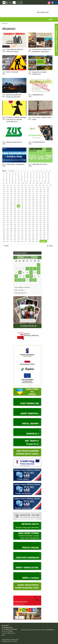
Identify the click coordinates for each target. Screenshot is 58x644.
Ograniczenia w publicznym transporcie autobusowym (14, 96)
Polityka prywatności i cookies (10, 641)
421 (48, 233)
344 (4, 223)
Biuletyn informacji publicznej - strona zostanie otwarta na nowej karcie (27, 331)
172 (40, 194)
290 (44, 212)
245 (22, 206)
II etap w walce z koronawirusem (15, 164)
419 (40, 233)
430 (33, 235)
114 (22, 185)
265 (48, 208)
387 (19, 229)
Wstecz (7, 246)
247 (30, 206)
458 (40, 239)
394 (44, 229)
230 (15, 204)
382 (48, 227)
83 (16, 181)
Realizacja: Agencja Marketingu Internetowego (33, 630)
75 (40, 179)
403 (30, 231)
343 (48, 221)
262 (37, 208)
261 (33, 208)
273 (30, 210)
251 (44, 206)
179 (19, 196)
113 (18, 185)
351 (30, 223)
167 (22, 194)
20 (19, 173)
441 (26, 237)
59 (40, 177)
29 (46, 173)
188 (4, 198)
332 (8, 221)
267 (8, 210)
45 (46, 175)
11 (41, 171)
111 (11, 185)
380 (40, 227)
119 (40, 185)
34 (13, 175)
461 (4, 241)
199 (44, 198)
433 (44, 235)
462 (8, 241)
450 (11, 239)
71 (28, 179)
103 (30, 183)
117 (32, 185)
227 (4, 204)
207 (26, 200)
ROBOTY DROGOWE (12, 72)
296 (19, 214)
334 (15, 221)
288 (37, 212)
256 (15, 208)
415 (26, 233)
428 (26, 235)
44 (43, 175)
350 (26, 223)
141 (22, 189)
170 (33, 194)
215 (8, 202)
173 (44, 194)
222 (33, 202)
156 (30, 191)
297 (22, 214)
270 (19, 210)
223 (37, 202)
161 (48, 191)
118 (36, 185)
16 (7, 173)
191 (15, 198)
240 (4, 206)
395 (48, 229)
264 (44, 208)
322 (19, 218)
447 (48, 237)
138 (11, 189)
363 (26, 225)
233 (26, 204)
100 (19, 183)
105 (37, 183)
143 (30, 189)
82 (13, 181)
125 (11, 187)
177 (11, 196)
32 (7, 175)
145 (37, 189)
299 (30, 214)
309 (19, 216)
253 (4, 208)
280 (8, 212)
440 (22, 237)
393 (40, 229)
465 (19, 241)
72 (31, 179)
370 (4, 227)
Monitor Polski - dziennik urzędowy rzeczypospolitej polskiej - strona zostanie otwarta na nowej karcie (27, 512)
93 (46, 181)
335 (19, 221)
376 (26, 227)
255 (11, 208)
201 (4, 200)
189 (8, 198)
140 (19, 189)
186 (44, 196)
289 (40, 212)
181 (26, 196)
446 (44, 237)
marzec (40, 257)
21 (22, 173)
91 (40, 181)
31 (4, 175)
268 (11, 210)
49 (10, 177)
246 (26, 206)
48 (7, 177)
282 (15, 212)
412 (15, 233)
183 (33, 196)
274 (33, 210)
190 (11, 198)
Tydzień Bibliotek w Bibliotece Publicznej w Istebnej (15, 50)
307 (11, 216)
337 (26, 221)
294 (11, 214)
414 (22, 233)
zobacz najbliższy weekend (22, 287)
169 (30, 194)
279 (4, 212)
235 (33, 204)
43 (40, 175)
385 (11, 229)
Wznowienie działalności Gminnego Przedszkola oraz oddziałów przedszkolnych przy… (16, 119)
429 (30, 235)
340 (37, 221)
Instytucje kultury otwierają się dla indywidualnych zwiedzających (42, 50)
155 (26, 191)
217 (15, 202)
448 (4, 239)
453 (22, 239)
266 (4, 210)
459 (44, 239)
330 (48, 218)
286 (30, 212)
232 (22, 204)
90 (37, 181)
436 (8, 237)
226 (48, 202)
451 (15, 239)
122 (50, 185)
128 (22, 187)
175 (4, 196)
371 (8, 227)
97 (10, 183)
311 (26, 216)
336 (22, 221)
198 (40, 198)
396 (4, 231)
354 (40, 223)
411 (11, 233)
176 (8, 196)
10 (38, 171)
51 (16, 177)
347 (15, 223)
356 (48, 223)
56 (31, 177)
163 (8, 194)
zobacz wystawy (19, 290)
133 (40, 187)
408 (48, 231)
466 (22, 241)
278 (48, 210)
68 (19, 179)
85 (22, 181)
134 (44, 187)
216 (11, 202)
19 (16, 173)
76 (43, 179)
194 (26, 198)
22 (25, 173)
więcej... (4, 635)
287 (33, 212)
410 (8, 233)
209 (33, 200)
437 (11, 237)
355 (44, 223)
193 (22, 198)
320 (11, 218)
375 (22, 227)
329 (44, 218)
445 (40, 237)
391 (33, 229)
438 (15, 237)
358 (8, 225)
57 (34, 177)
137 (8, 189)
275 (37, 210)
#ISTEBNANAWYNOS (39, 142)
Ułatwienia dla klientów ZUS (14, 142)
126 (15, 187)
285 (26, 212)
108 (48, 183)
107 (45, 183)
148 (48, 189)
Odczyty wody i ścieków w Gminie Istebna (42, 118)
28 (43, 173)
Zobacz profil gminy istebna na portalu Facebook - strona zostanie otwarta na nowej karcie (52, 3)
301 (37, 214)
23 (28, 173)
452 (19, 239)
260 (30, 208)
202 (8, 200)
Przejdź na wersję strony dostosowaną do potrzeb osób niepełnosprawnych (7, 2)
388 (22, 229)
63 (4, 179)
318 (4, 218)
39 (28, 175)
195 (30, 198)
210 (37, 200)
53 (22, 177)
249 (37, 206)
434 (48, 235)
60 (43, 177)
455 (30, 239)
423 (8, 235)
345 (8, 223)
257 (19, 208)
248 (33, 206)
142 (26, 189)
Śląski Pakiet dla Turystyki (40, 164)
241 (8, 206)
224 (40, 202)
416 (29, 233)
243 (15, 206)
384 (8, 229)
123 (4, 187)
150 (8, 191)
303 (44, 214)
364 (30, 225)
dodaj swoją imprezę (20, 293)
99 (16, 183)
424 (11, 235)
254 (8, 208)
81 (10, 181)
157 (33, 191)
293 (8, 214)
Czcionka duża (21, 2)
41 (34, 175)
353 (37, 223)
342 (44, 221)
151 (11, 191)
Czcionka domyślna (14, 2)
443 (33, 237)
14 (50, 171)
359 (11, 225)
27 (40, 173)
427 (22, 235)
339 (33, 221)
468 (30, 241)
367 (40, 225)
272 (26, 210)
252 (48, 206)
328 (40, 218)
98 (13, 183)
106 (41, 183)
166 (19, 194)
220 (26, 202)
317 (48, 216)
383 (4, 229)
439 (19, 237)
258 (22, 208)
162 (4, 194)
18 (13, 173)
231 (19, 204)
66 (13, 179)
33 (10, 175)
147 (44, 189)
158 (37, 191)
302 (40, 214)
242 (11, 206)
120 (43, 185)
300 (33, 214)
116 (29, 185)
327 (37, 218)
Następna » (43, 241)
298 (26, 214)
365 (33, 225)
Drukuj (51, 246)
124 (8, 187)
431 (37, 235)
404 (33, 231)
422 (4, 235)
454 (26, 239)
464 (15, 241)
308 (15, 216)
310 (22, 216)
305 (4, 216)
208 (30, 200)
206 (22, 200)
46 (49, 175)
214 (4, 202)
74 (37, 179)
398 (11, 231)
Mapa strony (10, 2)
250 (40, 206)
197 (37, 198)
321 (15, 218)
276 (40, 210)
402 (26, 231)
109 (4, 185)
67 (16, 179)
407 (44, 231)
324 (26, 218)
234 (30, 204)
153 (19, 191)
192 (19, 198)
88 (31, 181)
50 (13, 177)
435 (4, 237)
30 (49, 173)
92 (43, 181)
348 (19, 223)
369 (48, 225)
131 (33, 187)
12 (44, 171)
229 (11, 204)
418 (37, 233)
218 (19, 202)
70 (25, 179)
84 (19, 181)
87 (28, 181)
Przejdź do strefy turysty (56, 40)
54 (25, 177)
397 (8, 231)
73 (34, 179)
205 (19, 200)
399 (15, 231)
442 (30, 237)
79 (4, 181)
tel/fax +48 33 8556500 (7, 631)
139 (15, 189)
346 (11, 223)
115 (25, 185)
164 (11, 194)
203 (11, 200)
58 (37, 177)
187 (48, 196)
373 (15, 227)
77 (46, 179)
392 (37, 229)
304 (48, 214)
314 (37, 216)
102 (26, 183)
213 (48, 200)
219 (22, 202)
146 (40, 189)
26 (37, 173)
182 (30, 196)
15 (4, 173)
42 (37, 175)
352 (33, 223)
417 (33, 233)
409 (4, 233)
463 (11, 241)
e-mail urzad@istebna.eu (8, 633)
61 (46, 177)
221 (30, 202)
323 (22, 218)
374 (19, 227)
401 (22, 231)
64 (7, 179)
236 (37, 204)
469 (33, 241)
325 (30, 218)
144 (33, 189)
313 (33, 216)
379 (37, 227)
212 (44, 200)
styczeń (15, 257)
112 (15, 185)
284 (22, 212)
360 (15, 225)
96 (7, 183)
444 (37, 237)
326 (33, 218)
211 (40, 200)
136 (4, 189)
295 (15, 214)
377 (30, 227)
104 (34, 183)
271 (22, 210)
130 (30, 187)
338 (30, 221)
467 (26, 241)
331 (4, 221)
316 (44, 216)
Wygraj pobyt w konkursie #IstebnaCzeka (39, 73)
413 (18, 233)
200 (48, 198)
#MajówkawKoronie (38, 95)
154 (22, 191)
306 (8, 216)
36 (19, 175)
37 (22, 175)
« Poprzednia (11, 171)
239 (48, 204)
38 (25, 175)
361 (19, 225)
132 (37, 187)
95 (4, 183)
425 (15, 235)
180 (22, 196)
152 (15, 191)
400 (19, 231)
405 (37, 231)
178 (15, 196)
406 (40, 231)
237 (40, 204)
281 (11, 212)
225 (44, 202)
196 (33, 198)
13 (47, 171)
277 (44, 210)
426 (19, 235)
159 (40, 191)
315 (40, 216)
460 (48, 239)
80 (7, 181)
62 (49, 177)
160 (44, 191)
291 (48, 212)
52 (19, 177)
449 (8, 239)
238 (44, 204)
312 (29, 216)
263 (40, 208)
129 (26, 187)
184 (37, 196)
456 (33, 239)
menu (50, 19)
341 (40, 221)
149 (4, 191)
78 (49, 179)
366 (37, 225)
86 (25, 181)
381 (44, 227)
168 (26, 194)
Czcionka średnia (18, 2)
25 (34, 173)
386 (15, 229)
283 (19, 212)
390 (30, 229)
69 (22, 179)
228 (8, 204)
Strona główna (4, 2)
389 (26, 229)
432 (40, 235)
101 (23, 183)
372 (11, 227)
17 (10, 173)
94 (49, 181)
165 (15, 194)
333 (11, 221)
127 (19, 187)
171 (37, 194)
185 (40, 196)
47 (4, 177)
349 (22, 223)
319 (8, 218)
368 (44, 225)
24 (31, 173)
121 (47, 185)
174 (48, 194)
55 (28, 177)
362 (22, 225)
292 (4, 214)
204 (15, 200)
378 (33, 227)
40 (31, 175)
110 (8, 185)
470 (37, 241)
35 (16, 175)
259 (26, 208)
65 (10, 179)
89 (34, 181)
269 (15, 210)
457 (37, 239)
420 (44, 233)
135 (48, 187)
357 (4, 225)
